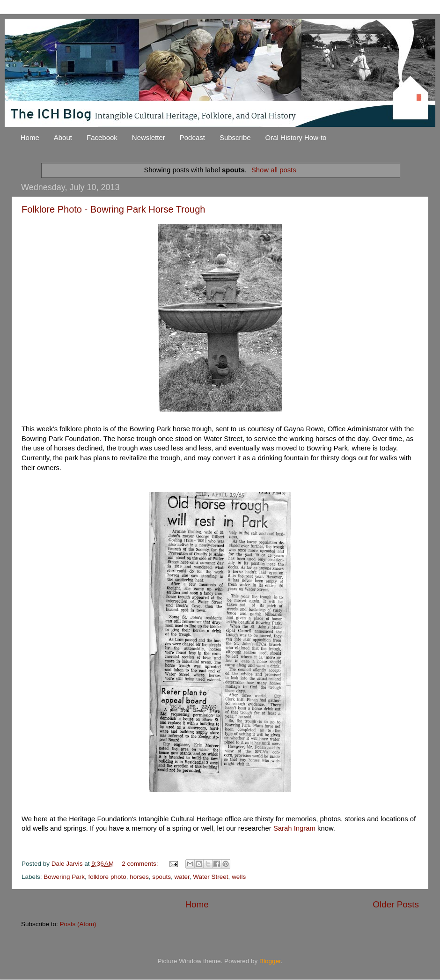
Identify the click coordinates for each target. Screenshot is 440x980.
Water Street (210, 877)
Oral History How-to (296, 137)
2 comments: (141, 864)
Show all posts (274, 170)
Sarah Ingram (294, 828)
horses (139, 877)
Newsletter (149, 137)
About (63, 137)
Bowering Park (64, 877)
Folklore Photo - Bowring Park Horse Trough (113, 209)
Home (30, 137)
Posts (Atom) (78, 924)
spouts (161, 877)
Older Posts (396, 904)
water (182, 877)
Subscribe (235, 137)
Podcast (192, 137)
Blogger (270, 961)
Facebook (102, 137)
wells (239, 877)
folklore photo (107, 877)
